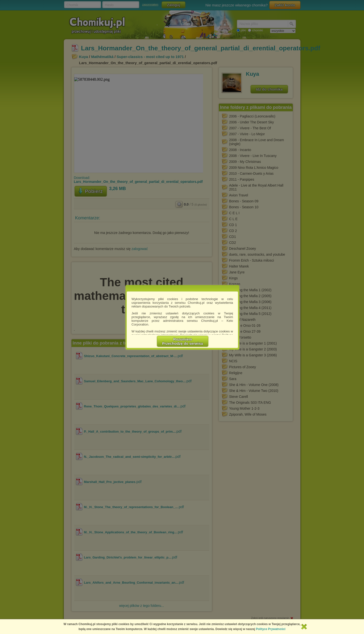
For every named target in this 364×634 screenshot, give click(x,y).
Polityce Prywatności (271, 629)
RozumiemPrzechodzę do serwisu (183, 341)
